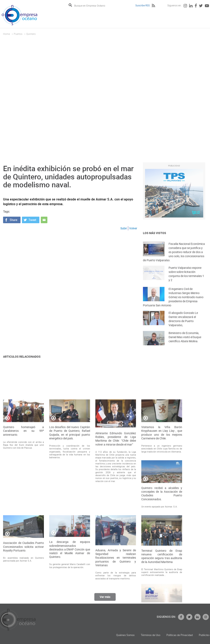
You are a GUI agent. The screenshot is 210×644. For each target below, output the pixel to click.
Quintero (31, 34)
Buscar (70, 5)
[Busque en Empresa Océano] (92, 5)
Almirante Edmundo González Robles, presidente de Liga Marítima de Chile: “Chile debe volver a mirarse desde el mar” (116, 503)
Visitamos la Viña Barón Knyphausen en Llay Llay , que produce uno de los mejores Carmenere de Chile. (162, 497)
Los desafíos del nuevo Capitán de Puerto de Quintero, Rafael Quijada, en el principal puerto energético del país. (70, 497)
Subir (124, 228)
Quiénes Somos (157, 635)
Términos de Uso (182, 635)
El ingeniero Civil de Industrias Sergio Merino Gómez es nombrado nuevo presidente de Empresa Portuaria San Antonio (173, 303)
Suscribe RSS (143, 5)
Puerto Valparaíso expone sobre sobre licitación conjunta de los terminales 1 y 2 (186, 278)
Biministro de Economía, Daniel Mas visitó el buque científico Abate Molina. (185, 341)
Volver (133, 228)
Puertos (18, 34)
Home (6, 34)
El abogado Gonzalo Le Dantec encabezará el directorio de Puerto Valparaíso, (183, 324)
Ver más (105, 599)
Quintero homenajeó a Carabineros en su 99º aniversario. (23, 495)
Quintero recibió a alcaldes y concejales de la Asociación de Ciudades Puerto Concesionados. (162, 558)
